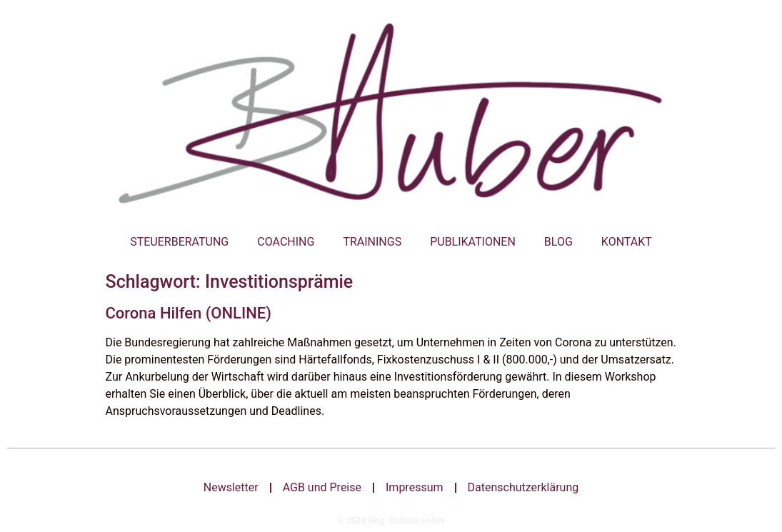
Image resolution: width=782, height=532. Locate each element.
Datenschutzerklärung (523, 487)
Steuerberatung (179, 242)
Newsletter (231, 487)
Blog (558, 242)
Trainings (372, 242)
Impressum (415, 487)
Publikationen (473, 242)
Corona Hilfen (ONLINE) (189, 313)
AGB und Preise (322, 487)
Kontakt (627, 242)
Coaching (286, 242)
